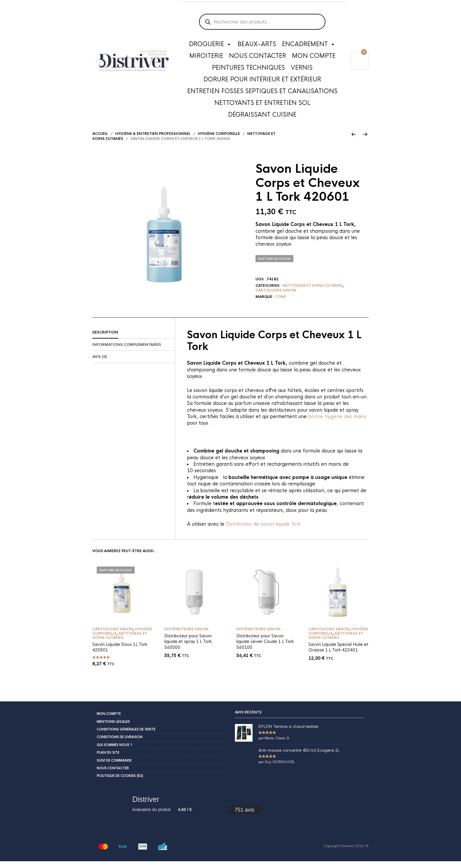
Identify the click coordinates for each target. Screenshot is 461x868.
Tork (281, 304)
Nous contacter (258, 57)
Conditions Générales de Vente (126, 736)
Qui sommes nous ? (115, 752)
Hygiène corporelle (219, 140)
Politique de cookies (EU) (120, 782)
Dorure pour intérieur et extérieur (262, 81)
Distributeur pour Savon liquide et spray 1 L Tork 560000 (188, 648)
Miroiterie (206, 57)
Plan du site (108, 759)
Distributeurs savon (186, 636)
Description (105, 339)
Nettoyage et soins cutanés (313, 292)
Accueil (100, 140)
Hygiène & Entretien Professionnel (153, 140)
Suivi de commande (114, 767)
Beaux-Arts (257, 45)
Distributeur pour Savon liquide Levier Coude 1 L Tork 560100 (265, 648)
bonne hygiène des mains (337, 423)
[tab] (134, 339)
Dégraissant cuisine (262, 116)
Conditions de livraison (120, 744)
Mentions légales (113, 728)
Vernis (302, 69)
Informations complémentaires (127, 351)
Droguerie (210, 46)
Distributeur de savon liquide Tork (263, 531)
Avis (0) (100, 363)
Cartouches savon (276, 297)
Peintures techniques (248, 69)
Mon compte (314, 57)
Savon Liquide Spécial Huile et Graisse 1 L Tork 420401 (338, 654)
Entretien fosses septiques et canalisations (262, 92)
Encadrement (309, 46)
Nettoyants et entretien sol (262, 104)
